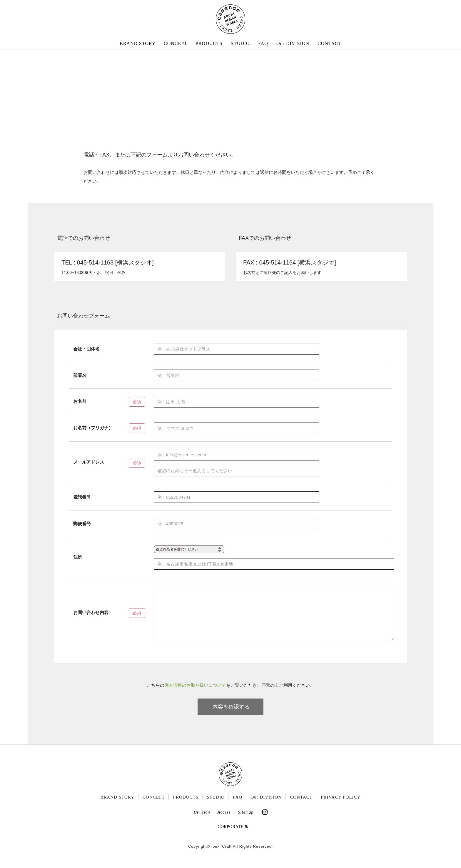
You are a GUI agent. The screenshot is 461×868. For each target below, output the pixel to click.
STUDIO (240, 43)
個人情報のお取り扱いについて (195, 694)
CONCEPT (176, 43)
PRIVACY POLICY (341, 806)
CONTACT (329, 43)
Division (202, 821)
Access (224, 821)
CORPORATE (230, 835)
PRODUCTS (209, 43)
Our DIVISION (293, 43)
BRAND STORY (138, 43)
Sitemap (246, 821)
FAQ (263, 43)
